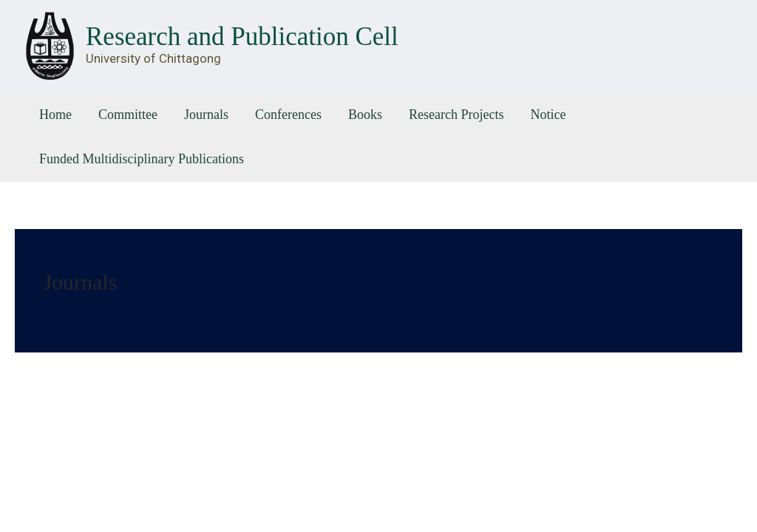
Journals (206, 115)
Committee (128, 115)
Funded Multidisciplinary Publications (142, 159)
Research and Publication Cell (242, 37)
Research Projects (456, 115)
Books (365, 115)
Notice (548, 115)
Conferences (288, 115)
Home (55, 115)
